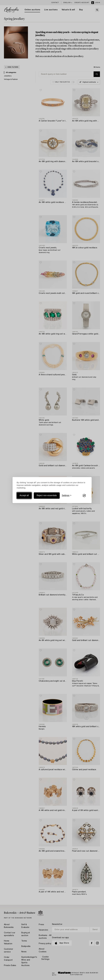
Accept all (24, 496)
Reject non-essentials (47, 496)
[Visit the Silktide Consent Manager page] (84, 496)
